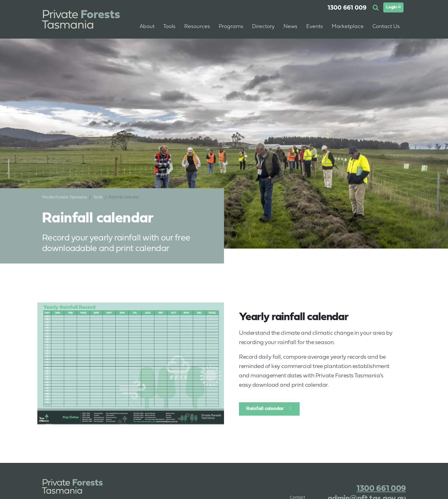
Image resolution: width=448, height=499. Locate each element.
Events (315, 27)
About (147, 27)
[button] (376, 8)
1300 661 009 (347, 8)
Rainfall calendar (265, 409)
